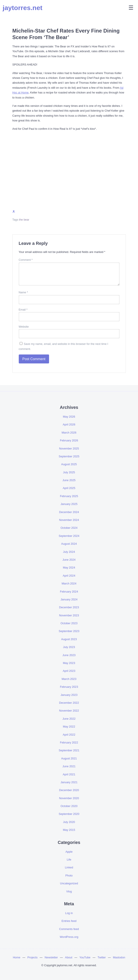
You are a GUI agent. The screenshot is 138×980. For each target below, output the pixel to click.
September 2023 (69, 631)
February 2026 (69, 440)
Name (23, 292)
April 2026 (69, 424)
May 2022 (69, 727)
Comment (26, 260)
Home (17, 957)
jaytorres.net (22, 8)
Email (23, 310)
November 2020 (69, 798)
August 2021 (69, 758)
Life (69, 860)
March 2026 (69, 433)
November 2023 (69, 615)
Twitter (102, 957)
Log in (69, 913)
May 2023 (69, 663)
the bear (24, 220)
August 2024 (69, 544)
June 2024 (69, 560)
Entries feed (69, 921)
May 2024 (69, 568)
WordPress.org (69, 937)
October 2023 (69, 623)
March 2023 (69, 679)
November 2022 (69, 711)
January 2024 (69, 599)
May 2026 (69, 417)
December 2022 (69, 703)
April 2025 (69, 488)
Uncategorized (69, 883)
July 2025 (69, 472)
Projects (32, 957)
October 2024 (69, 528)
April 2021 (69, 774)
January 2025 (69, 504)
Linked (69, 867)
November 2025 (69, 449)
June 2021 (69, 766)
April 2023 (69, 671)
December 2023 (69, 607)
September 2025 (69, 456)
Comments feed (69, 929)
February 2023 (69, 687)
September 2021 (69, 750)
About (69, 957)
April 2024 (69, 576)
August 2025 (69, 464)
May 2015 (69, 830)
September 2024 (69, 536)
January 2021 (69, 782)
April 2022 (69, 735)
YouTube (85, 957)
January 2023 (69, 695)
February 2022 (69, 742)
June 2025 (69, 480)
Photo (69, 875)
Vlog (69, 891)
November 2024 (69, 520)
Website (24, 327)
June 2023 (69, 655)
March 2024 (69, 583)
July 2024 (69, 552)
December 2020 (69, 790)
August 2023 (69, 639)
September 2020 (69, 814)
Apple (69, 852)
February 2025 (69, 496)
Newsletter (51, 957)
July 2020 (69, 822)
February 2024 (69, 592)
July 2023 (69, 647)
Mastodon (119, 957)
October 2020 (69, 806)
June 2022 (69, 719)
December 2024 (69, 512)
